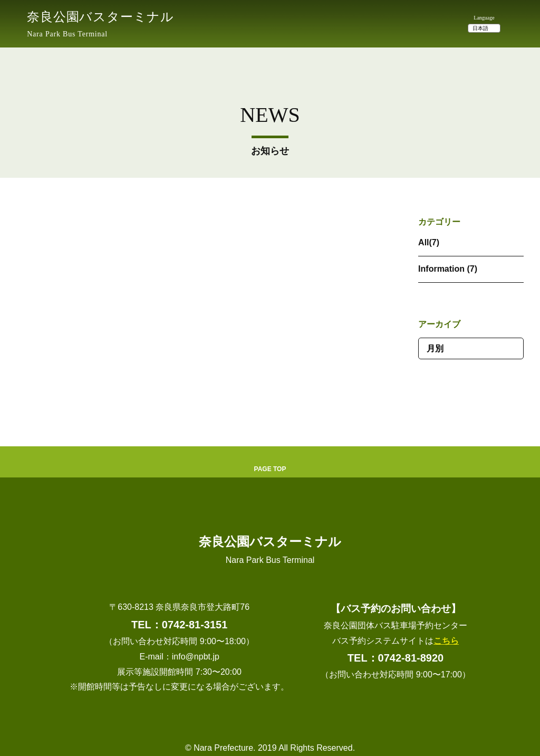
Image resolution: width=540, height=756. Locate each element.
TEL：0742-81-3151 (179, 625)
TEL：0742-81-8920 (396, 658)
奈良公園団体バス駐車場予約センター (396, 625)
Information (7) (448, 269)
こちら (446, 641)
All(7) (429, 242)
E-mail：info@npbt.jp (179, 657)
